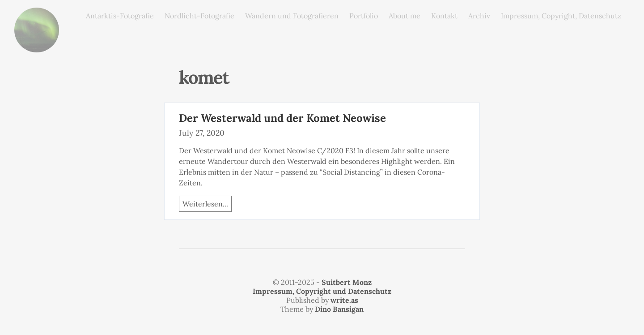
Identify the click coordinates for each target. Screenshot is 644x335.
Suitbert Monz (347, 282)
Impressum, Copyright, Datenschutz (561, 16)
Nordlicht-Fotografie (199, 16)
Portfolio (364, 16)
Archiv (479, 16)
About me (405, 16)
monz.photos (37, 15)
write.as (344, 300)
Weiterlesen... (205, 204)
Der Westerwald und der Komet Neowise (282, 118)
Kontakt (444, 16)
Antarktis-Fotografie (120, 16)
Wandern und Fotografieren (292, 16)
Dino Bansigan (339, 309)
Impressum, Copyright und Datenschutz (322, 291)
